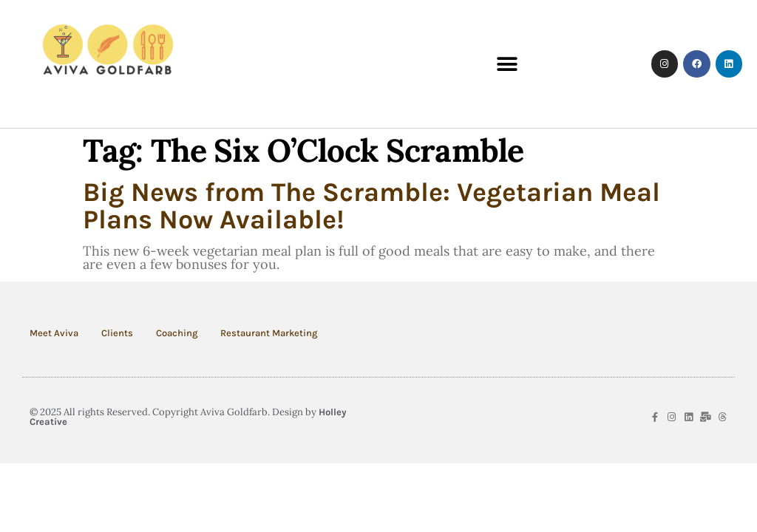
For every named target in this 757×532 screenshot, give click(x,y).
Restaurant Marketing (269, 333)
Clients (117, 333)
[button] (508, 64)
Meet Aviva (54, 333)
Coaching (177, 333)
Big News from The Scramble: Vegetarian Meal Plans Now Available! (371, 206)
